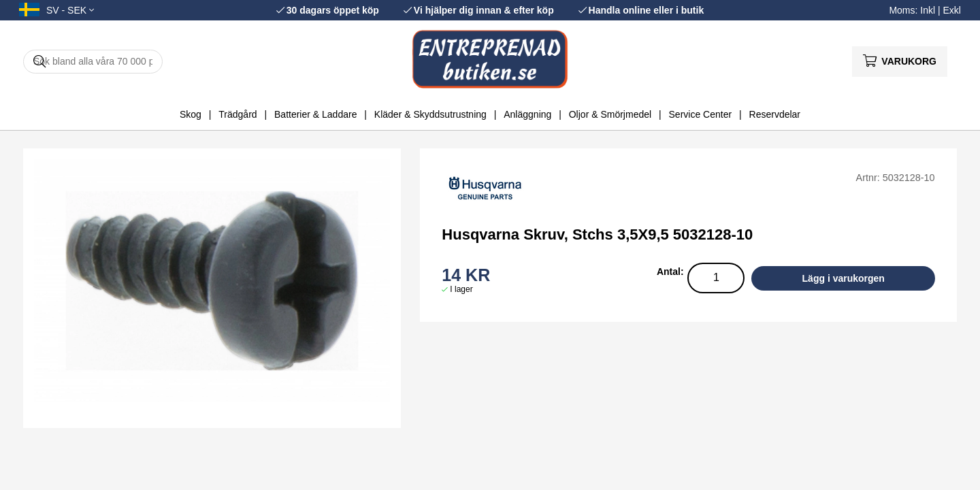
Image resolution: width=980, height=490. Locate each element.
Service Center (701, 114)
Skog (191, 114)
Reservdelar (775, 114)
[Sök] (93, 62)
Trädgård (238, 114)
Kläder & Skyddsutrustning (430, 114)
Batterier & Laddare (315, 114)
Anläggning (527, 114)
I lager (461, 289)
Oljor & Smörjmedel (610, 114)
